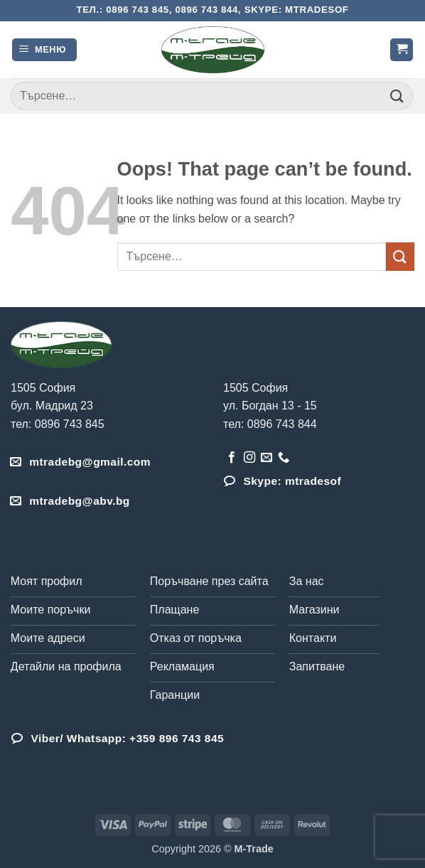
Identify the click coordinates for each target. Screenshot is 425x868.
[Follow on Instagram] (249, 458)
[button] (45, 50)
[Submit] (397, 96)
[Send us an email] (267, 458)
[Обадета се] (284, 458)
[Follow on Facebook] (232, 458)
